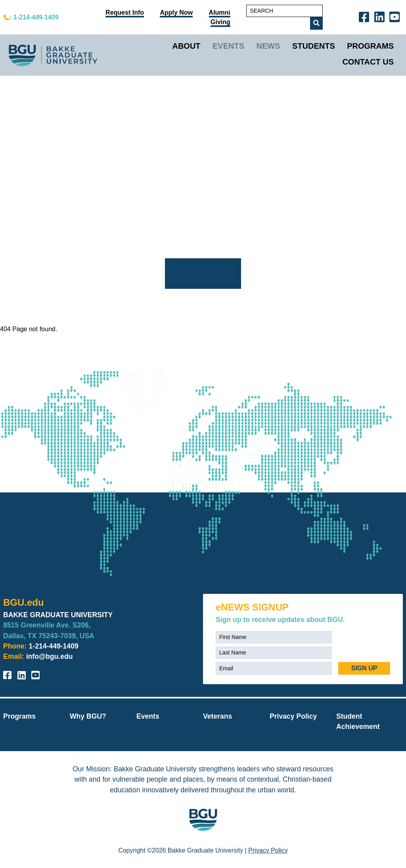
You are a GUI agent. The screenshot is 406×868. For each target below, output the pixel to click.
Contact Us (368, 62)
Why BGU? (88, 716)
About (186, 46)
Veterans (217, 716)
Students (314, 46)
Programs (370, 46)
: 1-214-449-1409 (34, 17)
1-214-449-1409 (54, 646)
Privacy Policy (293, 716)
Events (228, 46)
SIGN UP (364, 668)
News (268, 46)
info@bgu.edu (50, 656)
